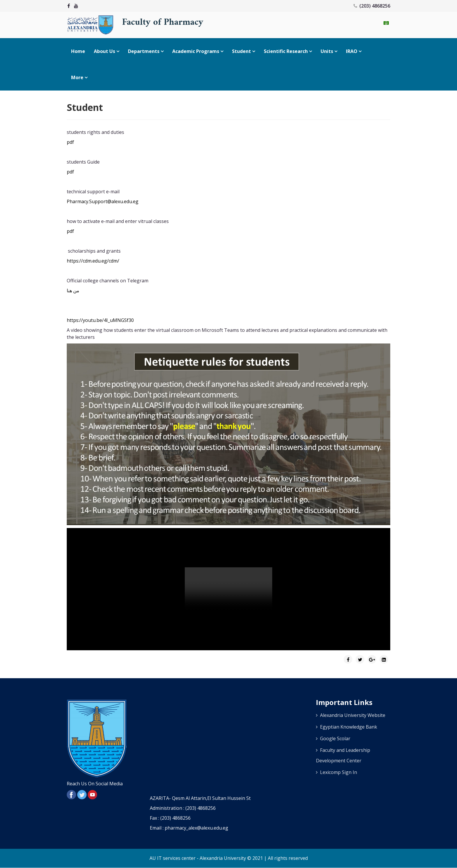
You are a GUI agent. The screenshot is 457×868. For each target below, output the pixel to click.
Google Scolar (335, 738)
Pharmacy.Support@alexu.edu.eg (103, 201)
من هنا (73, 290)
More (77, 77)
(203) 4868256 (375, 6)
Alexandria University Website (353, 715)
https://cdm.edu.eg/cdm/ (93, 261)
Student (241, 51)
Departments (144, 51)
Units (327, 51)
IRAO (352, 51)
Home (78, 51)
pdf (70, 142)
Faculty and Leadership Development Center (343, 755)
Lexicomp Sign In (339, 772)
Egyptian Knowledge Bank (349, 727)
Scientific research (286, 51)
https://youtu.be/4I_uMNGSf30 (100, 320)
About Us (104, 51)
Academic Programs (196, 51)
